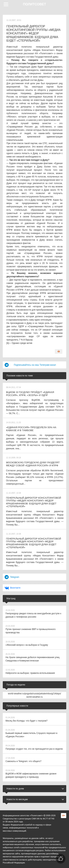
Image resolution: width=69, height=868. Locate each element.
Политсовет (35, 4)
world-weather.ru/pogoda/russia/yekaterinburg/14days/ (34, 694)
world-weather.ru (34, 697)
